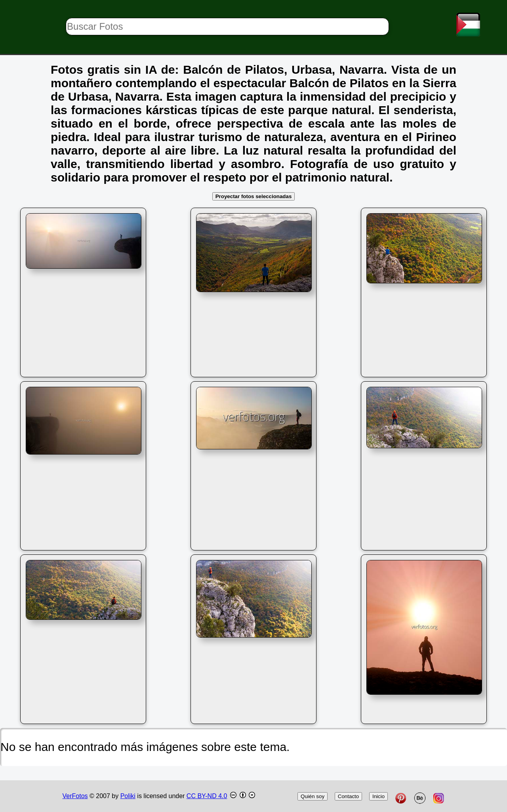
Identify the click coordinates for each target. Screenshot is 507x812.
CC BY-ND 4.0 (207, 796)
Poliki (128, 796)
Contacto (348, 796)
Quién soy (313, 796)
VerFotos (75, 796)
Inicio (378, 796)
